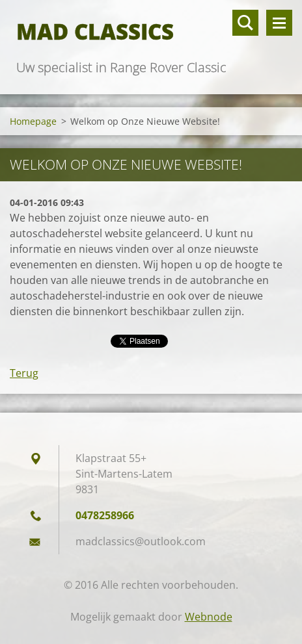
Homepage (33, 121)
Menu (279, 23)
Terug (24, 373)
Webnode (209, 617)
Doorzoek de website (245, 23)
